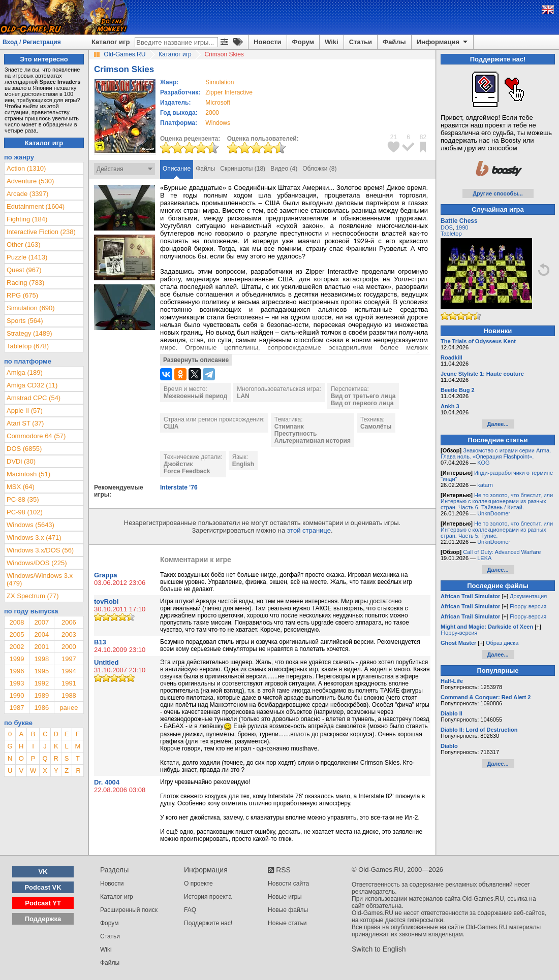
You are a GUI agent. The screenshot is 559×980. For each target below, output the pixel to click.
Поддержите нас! (208, 923)
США (171, 427)
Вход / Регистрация (32, 42)
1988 (69, 695)
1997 (69, 659)
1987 (17, 708)
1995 (41, 671)
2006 (69, 622)
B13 (100, 642)
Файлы (394, 42)
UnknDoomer (494, 513)
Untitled (106, 662)
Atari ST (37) (25, 423)
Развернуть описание (196, 360)
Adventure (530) (30, 181)
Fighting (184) (27, 219)
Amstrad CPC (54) (34, 398)
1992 (41, 683)
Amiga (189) (25, 372)
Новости (268, 42)
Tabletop (451, 234)
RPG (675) (22, 295)
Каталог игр (111, 42)
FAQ (190, 910)
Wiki (332, 42)
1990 (17, 695)
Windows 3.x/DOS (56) (40, 550)
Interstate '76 (179, 487)
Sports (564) (25, 321)
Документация (528, 596)
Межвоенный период (195, 396)
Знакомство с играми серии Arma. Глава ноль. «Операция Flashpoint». (496, 453)
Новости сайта (288, 884)
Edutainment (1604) (36, 206)
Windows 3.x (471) (34, 537)
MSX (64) (21, 487)
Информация (443, 42)
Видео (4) (284, 169)
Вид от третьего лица (363, 396)
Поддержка (43, 919)
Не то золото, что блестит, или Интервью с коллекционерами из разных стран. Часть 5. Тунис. (497, 530)
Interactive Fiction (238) (41, 232)
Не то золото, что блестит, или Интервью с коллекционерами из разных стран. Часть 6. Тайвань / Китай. (497, 501)
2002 (17, 647)
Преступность (296, 434)
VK (43, 872)
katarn (485, 485)
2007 (41, 622)
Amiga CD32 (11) (32, 385)
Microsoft (218, 103)
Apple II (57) (25, 411)
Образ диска (502, 643)
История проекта (208, 897)
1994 (69, 671)
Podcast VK (43, 887)
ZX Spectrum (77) (33, 596)
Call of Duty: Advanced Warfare (502, 552)
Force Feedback (187, 471)
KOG (483, 463)
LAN (243, 396)
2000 (212, 113)
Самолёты (376, 427)
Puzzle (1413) (27, 257)
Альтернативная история (313, 441)
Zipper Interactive (229, 92)
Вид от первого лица (362, 403)
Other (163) (23, 244)
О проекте (198, 884)
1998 (41, 659)
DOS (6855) (24, 449)
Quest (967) (24, 270)
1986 (41, 708)
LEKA (484, 558)
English (243, 464)
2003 (69, 634)
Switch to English (379, 949)
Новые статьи (287, 923)
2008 (17, 622)
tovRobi (106, 601)
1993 (17, 683)
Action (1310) (26, 168)
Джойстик (178, 464)
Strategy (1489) (29, 333)
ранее (69, 708)
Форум (303, 42)
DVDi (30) (21, 461)
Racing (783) (25, 283)
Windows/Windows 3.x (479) (40, 579)
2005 (17, 634)
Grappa (106, 575)
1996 (17, 671)
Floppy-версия (528, 606)
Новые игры (285, 897)
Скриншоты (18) (243, 169)
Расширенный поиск (129, 910)
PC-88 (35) (23, 499)
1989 (41, 695)
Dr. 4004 (107, 782)
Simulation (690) (31, 308)
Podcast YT (43, 903)
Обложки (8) (319, 169)
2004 (41, 634)
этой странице (309, 530)
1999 (17, 659)
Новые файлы (288, 910)
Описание (177, 169)
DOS (447, 227)
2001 (41, 647)
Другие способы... (498, 193)
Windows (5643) (30, 525)
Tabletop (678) (28, 346)
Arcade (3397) (27, 194)
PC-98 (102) (25, 512)
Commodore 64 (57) (36, 436)
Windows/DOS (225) (37, 563)
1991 (69, 683)
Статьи (361, 42)
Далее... (498, 424)
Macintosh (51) (28, 474)
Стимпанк (289, 427)
